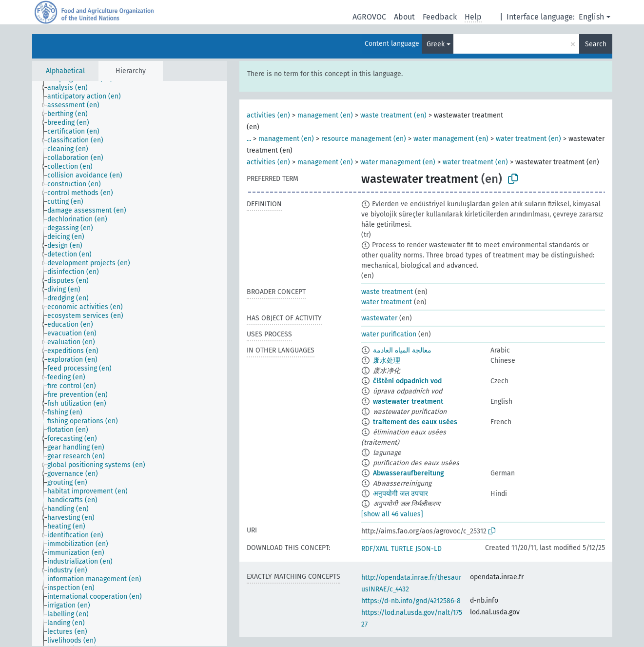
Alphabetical (65, 71)
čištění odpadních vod (407, 381)
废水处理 (387, 361)
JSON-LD (429, 549)
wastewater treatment (408, 402)
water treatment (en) (528, 139)
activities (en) (268, 115)
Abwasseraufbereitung (409, 473)
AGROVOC (369, 17)
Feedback (440, 17)
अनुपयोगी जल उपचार (400, 494)
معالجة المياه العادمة (402, 350)
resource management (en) (364, 139)
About (404, 17)
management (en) (325, 115)
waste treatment (387, 292)
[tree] (130, 363)
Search (596, 44)
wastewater (379, 318)
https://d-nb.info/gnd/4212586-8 (411, 601)
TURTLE (402, 549)
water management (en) (451, 139)
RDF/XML (375, 549)
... (249, 139)
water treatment (387, 302)
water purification (389, 334)
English (591, 17)
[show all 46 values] (392, 514)
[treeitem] (72, 88)
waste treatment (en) (393, 115)
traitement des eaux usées (415, 422)
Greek (436, 44)
